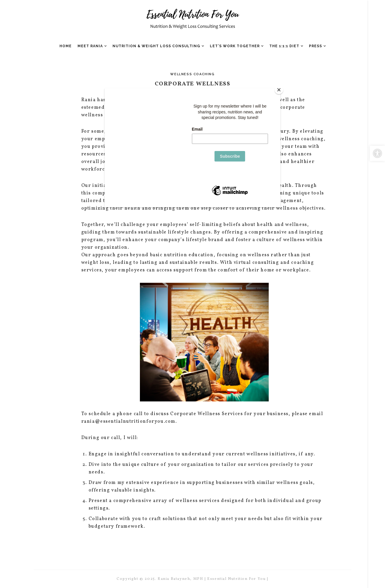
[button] (377, 153)
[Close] (279, 90)
